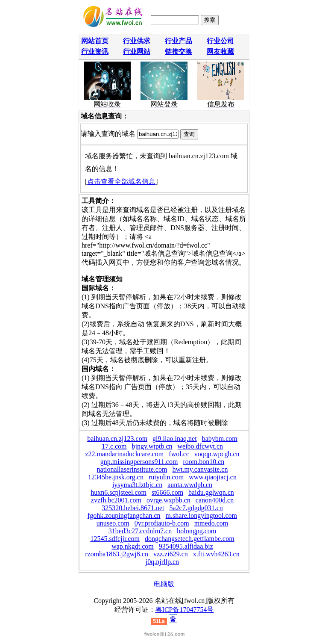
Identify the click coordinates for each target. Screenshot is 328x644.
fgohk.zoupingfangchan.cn (124, 515)
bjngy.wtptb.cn (152, 446)
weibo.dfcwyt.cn (200, 446)
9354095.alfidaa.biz (186, 546)
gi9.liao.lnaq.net (175, 439)
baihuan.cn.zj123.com (117, 439)
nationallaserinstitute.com (132, 469)
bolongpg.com (196, 531)
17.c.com (114, 446)
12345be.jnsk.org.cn (116, 477)
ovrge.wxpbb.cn (168, 500)
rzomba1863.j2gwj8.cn (117, 554)
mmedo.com (211, 523)
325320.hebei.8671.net (133, 508)
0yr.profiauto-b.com (162, 523)
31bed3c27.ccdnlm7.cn (140, 531)
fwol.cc (179, 454)
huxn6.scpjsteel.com (119, 492)
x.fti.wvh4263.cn (216, 554)
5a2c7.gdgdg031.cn (196, 508)
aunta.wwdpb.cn (190, 485)
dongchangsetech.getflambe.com (190, 539)
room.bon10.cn (204, 462)
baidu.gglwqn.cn (211, 492)
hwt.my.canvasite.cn (200, 469)
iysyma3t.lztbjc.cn (137, 485)
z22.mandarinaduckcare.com (124, 454)
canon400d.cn (215, 500)
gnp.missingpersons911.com (139, 462)
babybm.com (220, 439)
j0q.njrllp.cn (162, 562)
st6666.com (167, 492)
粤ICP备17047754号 (185, 610)
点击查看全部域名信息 (121, 182)
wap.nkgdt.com (133, 546)
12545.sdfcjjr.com (115, 539)
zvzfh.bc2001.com (116, 500)
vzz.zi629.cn (171, 554)
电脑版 (164, 584)
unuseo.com (113, 523)
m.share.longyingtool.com (202, 515)
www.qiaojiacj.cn (213, 477)
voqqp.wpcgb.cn (217, 454)
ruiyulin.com (166, 477)
